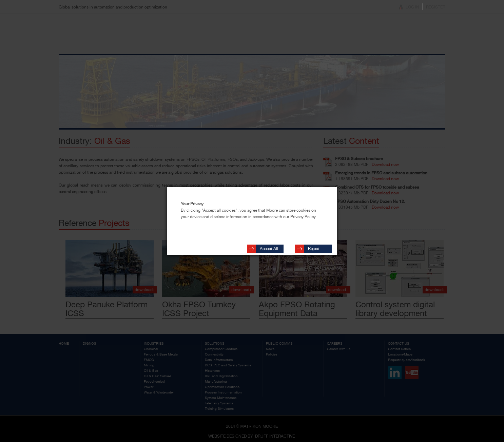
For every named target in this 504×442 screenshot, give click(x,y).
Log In (412, 7)
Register (436, 7)
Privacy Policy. (303, 217)
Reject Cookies (315, 247)
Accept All (269, 246)
